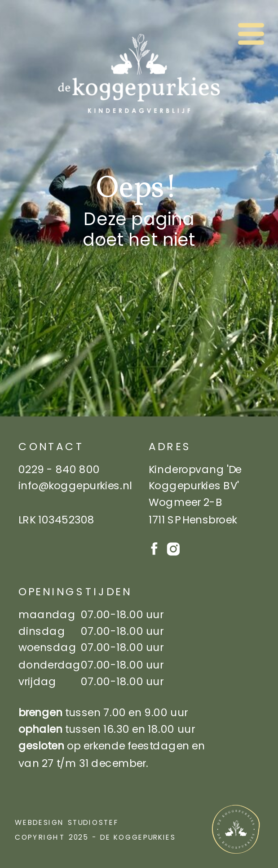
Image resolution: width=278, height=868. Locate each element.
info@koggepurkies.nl (75, 485)
